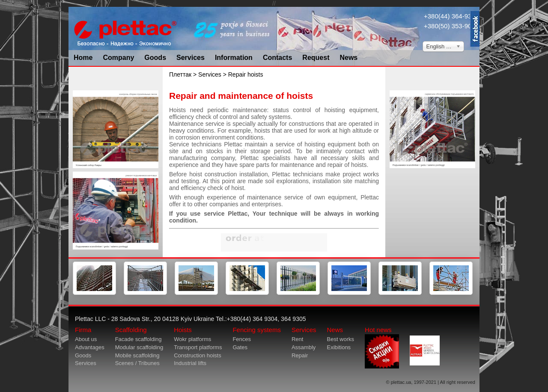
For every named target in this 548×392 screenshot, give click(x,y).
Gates (240, 347)
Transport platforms (198, 347)
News (348, 58)
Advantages (90, 347)
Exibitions (339, 347)
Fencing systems (257, 330)
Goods (155, 58)
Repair (300, 355)
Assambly (304, 347)
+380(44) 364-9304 (451, 16)
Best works (340, 339)
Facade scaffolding (138, 339)
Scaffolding (131, 330)
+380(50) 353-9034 (451, 26)
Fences (242, 339)
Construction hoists (198, 355)
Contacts (277, 58)
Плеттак (180, 74)
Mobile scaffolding (137, 355)
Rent (297, 339)
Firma (83, 330)
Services (191, 58)
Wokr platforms (192, 339)
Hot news (382, 347)
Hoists (183, 330)
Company (118, 58)
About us (86, 339)
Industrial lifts (190, 363)
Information (234, 58)
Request (316, 58)
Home (83, 58)
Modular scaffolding (139, 347)
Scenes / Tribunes (137, 363)
